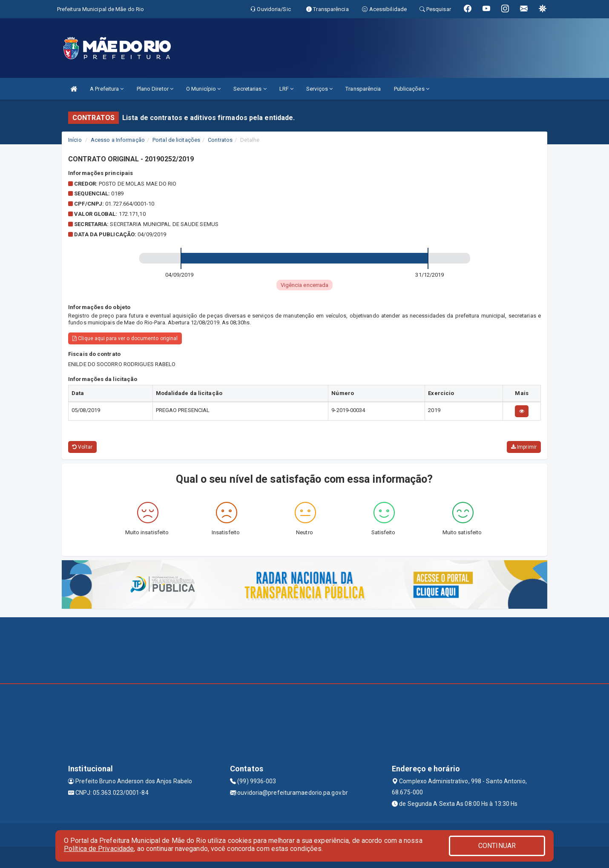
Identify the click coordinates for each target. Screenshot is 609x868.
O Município (203, 89)
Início (75, 140)
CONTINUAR (497, 846)
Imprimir (524, 447)
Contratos (220, 140)
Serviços (319, 89)
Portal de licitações (176, 140)
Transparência (363, 89)
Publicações (412, 89)
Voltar (82, 447)
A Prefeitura (107, 89)
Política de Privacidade (99, 849)
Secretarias (250, 89)
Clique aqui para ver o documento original (125, 338)
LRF (287, 89)
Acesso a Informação (118, 140)
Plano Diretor (155, 89)
